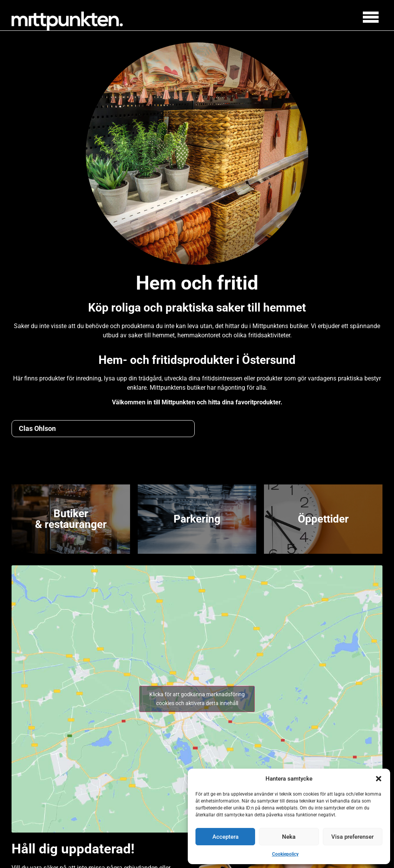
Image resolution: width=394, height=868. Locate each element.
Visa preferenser (352, 837)
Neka (289, 837)
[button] (379, 779)
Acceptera (225, 837)
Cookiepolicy (285, 854)
